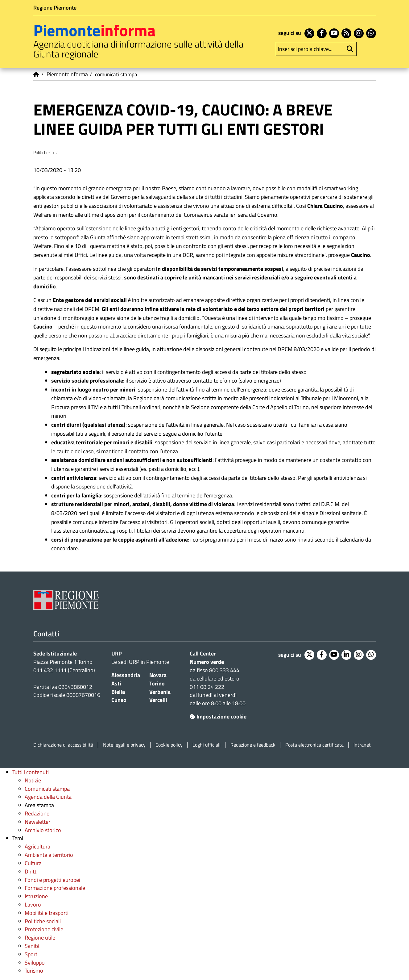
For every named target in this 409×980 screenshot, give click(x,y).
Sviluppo (35, 963)
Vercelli (158, 700)
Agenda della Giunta (48, 797)
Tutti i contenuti (31, 772)
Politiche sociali (43, 921)
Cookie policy (169, 745)
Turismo (34, 971)
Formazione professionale (55, 888)
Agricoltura (37, 846)
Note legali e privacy (124, 745)
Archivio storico (43, 830)
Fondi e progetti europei (52, 880)
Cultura (33, 863)
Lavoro (33, 905)
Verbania (160, 692)
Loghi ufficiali (207, 745)
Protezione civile (44, 929)
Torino (157, 683)
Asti (116, 683)
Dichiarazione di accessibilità (63, 745)
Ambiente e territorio (49, 855)
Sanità (32, 946)
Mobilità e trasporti (47, 913)
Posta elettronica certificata (314, 745)
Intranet (362, 745)
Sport (31, 954)
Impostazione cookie (218, 716)
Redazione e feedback (253, 745)
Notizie (33, 780)
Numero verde (207, 662)
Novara (158, 675)
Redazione (37, 813)
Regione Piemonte (55, 8)
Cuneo (119, 700)
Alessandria (126, 675)
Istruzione (36, 896)
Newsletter (37, 822)
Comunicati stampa (47, 789)
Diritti (31, 871)
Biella (118, 692)
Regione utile (40, 938)
